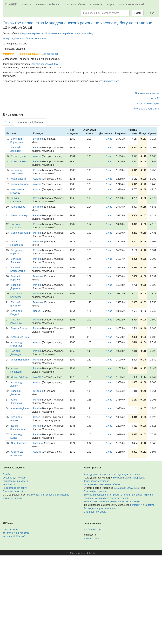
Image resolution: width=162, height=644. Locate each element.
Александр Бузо (20, 337)
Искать (138, 13)
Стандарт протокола (95, 512)
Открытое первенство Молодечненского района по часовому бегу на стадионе (77, 23)
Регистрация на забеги (15, 481)
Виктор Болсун (19, 328)
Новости (26, 4)
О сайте (7, 474)
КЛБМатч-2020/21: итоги (16, 533)
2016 (136, 488)
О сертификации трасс (96, 491)
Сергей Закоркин (21, 233)
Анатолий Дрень (20, 408)
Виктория (38, 139)
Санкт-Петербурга (135, 478)
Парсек (37, 311)
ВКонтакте (36, 495)
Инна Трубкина (19, 377)
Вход (151, 13)
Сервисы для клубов (14, 478)
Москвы (118, 478)
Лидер (37, 417)
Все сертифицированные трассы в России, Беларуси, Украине (118, 495)
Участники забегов (75, 4)
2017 (130, 488)
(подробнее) (51, 54)
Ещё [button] (110, 4)
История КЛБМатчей (14, 536)
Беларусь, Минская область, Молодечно (25, 38)
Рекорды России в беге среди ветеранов (106, 498)
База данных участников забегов (102, 484)
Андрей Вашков (20, 184)
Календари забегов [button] (48, 4)
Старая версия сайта (14, 491)
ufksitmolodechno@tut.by (45, 64)
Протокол (153, 98)
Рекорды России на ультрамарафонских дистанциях (113, 501)
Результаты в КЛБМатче (146, 109)
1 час (8, 122)
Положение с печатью (147, 93)
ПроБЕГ (11, 4)
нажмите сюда (111, 81)
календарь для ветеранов (126, 474)
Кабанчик (38, 443)
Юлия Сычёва (19, 161)
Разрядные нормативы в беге (100, 508)
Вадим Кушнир (19, 215)
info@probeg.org (93, 530)
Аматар (37, 156)
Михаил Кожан (19, 179)
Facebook (48, 495)
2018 (123, 488)
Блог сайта (9, 484)
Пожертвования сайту (15, 488)
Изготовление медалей (132, 4)
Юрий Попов (18, 207)
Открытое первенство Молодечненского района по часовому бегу (57, 33)
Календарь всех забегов (97, 474)
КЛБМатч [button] (96, 4)
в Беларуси (149, 505)
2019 (116, 488)
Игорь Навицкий (20, 360)
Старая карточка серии (147, 104)
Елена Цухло (18, 156)
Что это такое (10, 530)
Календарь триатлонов (96, 481)
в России (135, 505)
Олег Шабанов (19, 443)
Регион (37, 147)
